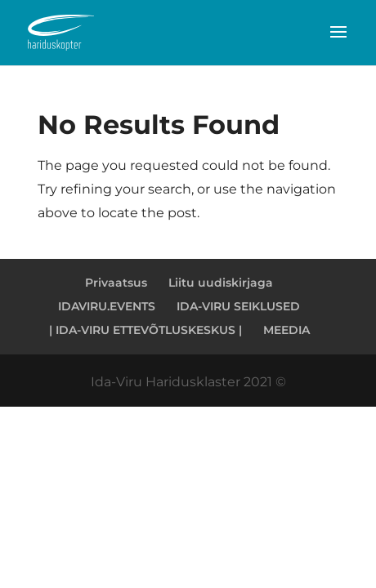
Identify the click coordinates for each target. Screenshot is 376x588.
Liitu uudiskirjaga (221, 283)
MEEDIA (286, 330)
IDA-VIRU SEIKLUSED (238, 306)
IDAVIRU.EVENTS (107, 306)
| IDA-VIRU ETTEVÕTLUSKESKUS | (145, 330)
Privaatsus (116, 283)
